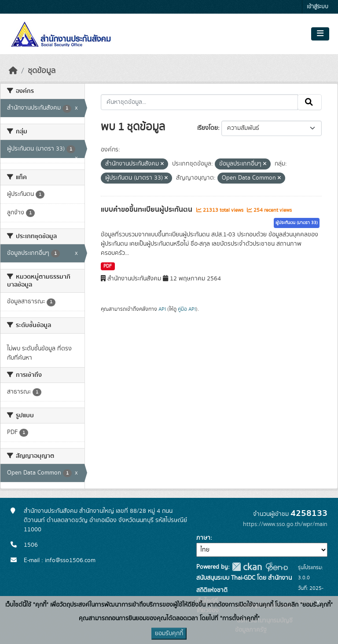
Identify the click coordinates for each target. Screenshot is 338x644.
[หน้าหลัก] (13, 71)
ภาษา (203, 538)
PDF (108, 266)
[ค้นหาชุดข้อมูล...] (200, 102)
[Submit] (310, 102)
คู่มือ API (187, 309)
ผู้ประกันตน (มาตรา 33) (297, 223)
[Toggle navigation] (320, 34)
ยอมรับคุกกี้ (169, 633)
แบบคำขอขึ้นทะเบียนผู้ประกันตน (147, 210)
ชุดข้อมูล (42, 71)
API (162, 309)
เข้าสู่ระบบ (318, 7)
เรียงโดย (208, 128)
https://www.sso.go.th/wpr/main (285, 524)
